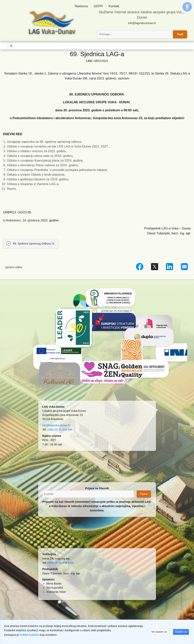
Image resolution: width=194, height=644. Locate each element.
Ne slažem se (159, 632)
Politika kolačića (29, 635)
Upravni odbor (14, 267)
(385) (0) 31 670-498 (60, 430)
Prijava (144, 494)
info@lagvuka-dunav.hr (142, 23)
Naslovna (81, 6)
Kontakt (114, 6)
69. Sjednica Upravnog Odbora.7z (34, 244)
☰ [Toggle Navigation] (11, 46)
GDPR (98, 6)
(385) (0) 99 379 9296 (61, 563)
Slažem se (181, 632)
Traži (180, 34)
